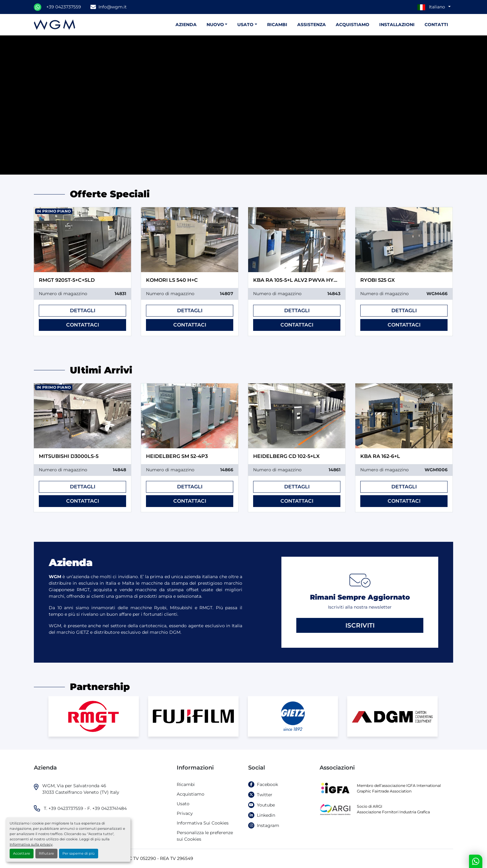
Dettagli (83, 311)
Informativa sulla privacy (31, 844)
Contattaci (83, 325)
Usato (245, 25)
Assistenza (312, 25)
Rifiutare (46, 853)
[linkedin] (279, 815)
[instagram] (279, 826)
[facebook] (279, 785)
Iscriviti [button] (360, 625)
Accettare (22, 853)
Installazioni (397, 25)
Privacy (185, 813)
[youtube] (279, 805)
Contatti (436, 25)
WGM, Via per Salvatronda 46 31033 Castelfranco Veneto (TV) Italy (81, 789)
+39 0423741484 (109, 808)
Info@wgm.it (113, 7)
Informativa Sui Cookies (203, 823)
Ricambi (277, 25)
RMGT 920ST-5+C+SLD (67, 280)
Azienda (186, 25)
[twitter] (279, 795)
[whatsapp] (38, 7)
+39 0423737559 (64, 7)
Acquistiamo (353, 25)
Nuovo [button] (215, 25)
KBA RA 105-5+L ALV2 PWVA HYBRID (300, 280)
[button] (247, 25)
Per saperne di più (79, 853)
